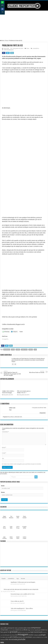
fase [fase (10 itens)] (46, 606)
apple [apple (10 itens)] (2, 604)
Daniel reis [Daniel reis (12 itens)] (18, 605)
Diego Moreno (4, 493)
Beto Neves (4, 503)
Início (2, 41)
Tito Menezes (11, 493)
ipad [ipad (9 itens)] (29, 608)
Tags (18, 554)
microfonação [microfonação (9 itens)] (6, 611)
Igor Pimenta (5, 513)
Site (3, 434)
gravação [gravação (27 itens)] (14, 607)
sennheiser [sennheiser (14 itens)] (29, 613)
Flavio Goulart (25, 493)
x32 (35, 325)
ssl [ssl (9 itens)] (45, 613)
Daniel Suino (18, 513)
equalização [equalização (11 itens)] (38, 606)
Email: (3, 461)
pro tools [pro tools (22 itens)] (13, 613)
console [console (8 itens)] (10, 606)
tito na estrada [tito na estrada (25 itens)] (11, 615)
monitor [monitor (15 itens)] (31, 610)
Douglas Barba (24, 503)
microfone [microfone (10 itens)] (12, 611)
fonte (18, 325)
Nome (4, 423)
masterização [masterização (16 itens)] (38, 608)
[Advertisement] (24, 25)
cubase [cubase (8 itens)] (14, 606)
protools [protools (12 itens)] (19, 613)
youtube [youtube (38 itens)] (21, 615)
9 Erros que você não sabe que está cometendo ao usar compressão (21, 565)
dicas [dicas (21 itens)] (25, 605)
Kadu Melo (11, 503)
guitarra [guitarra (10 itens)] (20, 608)
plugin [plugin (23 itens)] (43, 610)
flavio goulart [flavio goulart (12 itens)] (4, 608)
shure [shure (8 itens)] (42, 613)
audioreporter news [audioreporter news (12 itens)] (12, 604)
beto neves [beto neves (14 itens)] (27, 604)
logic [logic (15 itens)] (32, 608)
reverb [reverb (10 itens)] (24, 613)
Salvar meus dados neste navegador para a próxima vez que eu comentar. (22, 440)
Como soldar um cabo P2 (17, 577)
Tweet (21, 307)
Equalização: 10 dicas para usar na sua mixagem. (23, 558)
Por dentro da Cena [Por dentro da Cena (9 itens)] (5, 613)
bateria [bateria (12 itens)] (22, 604)
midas (31, 325)
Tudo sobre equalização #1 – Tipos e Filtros (22, 584)
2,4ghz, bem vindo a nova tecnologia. (8, 367)
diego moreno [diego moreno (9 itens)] (31, 606)
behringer (7, 325)
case (13, 325)
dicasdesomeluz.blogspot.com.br (16, 56)
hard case (24, 325)
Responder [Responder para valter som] (43, 389)
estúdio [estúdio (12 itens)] (43, 605)
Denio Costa (11, 513)
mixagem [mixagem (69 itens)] (23, 610)
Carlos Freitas (25, 513)
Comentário (5, 407)
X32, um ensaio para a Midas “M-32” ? (24, 367)
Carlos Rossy (18, 503)
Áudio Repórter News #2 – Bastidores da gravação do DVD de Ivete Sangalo (13, 349)
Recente (23, 554)
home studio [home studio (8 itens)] (25, 608)
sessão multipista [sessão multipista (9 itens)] (37, 613)
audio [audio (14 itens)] (5, 604)
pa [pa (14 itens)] (40, 611)
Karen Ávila (6, 48)
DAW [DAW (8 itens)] (22, 606)
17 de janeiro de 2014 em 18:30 (39, 383)
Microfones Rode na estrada (35, 347)
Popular (4, 554)
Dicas (7, 41)
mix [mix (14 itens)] (16, 611)
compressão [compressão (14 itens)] (4, 605)
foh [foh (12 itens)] (9, 608)
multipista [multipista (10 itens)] (36, 611)
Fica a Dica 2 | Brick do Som (15, 392)
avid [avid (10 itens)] (19, 604)
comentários (36, 48)
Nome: (3, 468)
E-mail (4, 429)
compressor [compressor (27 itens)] (36, 603)
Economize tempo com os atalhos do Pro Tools (23, 570)
